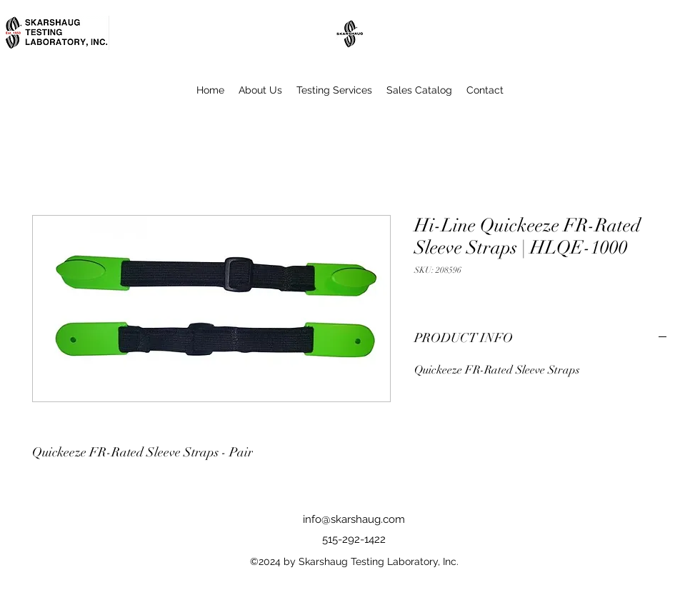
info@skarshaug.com (354, 519)
